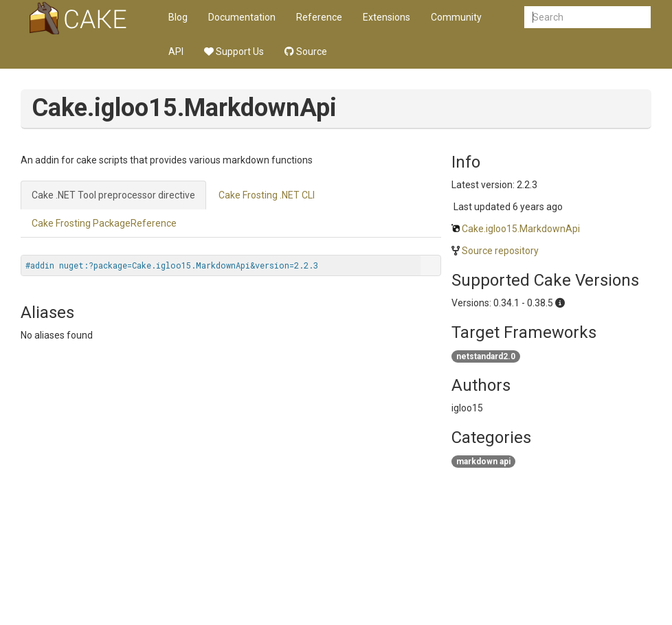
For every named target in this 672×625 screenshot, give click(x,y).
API (176, 52)
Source (306, 52)
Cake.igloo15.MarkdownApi (521, 229)
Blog (178, 17)
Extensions (387, 17)
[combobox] (587, 17)
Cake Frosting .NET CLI (267, 195)
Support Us (234, 52)
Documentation (242, 17)
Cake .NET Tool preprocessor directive (113, 195)
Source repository (500, 251)
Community (456, 17)
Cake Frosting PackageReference (104, 223)
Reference (319, 17)
